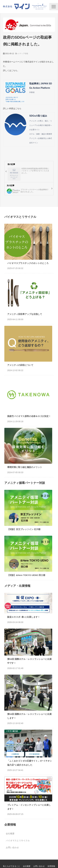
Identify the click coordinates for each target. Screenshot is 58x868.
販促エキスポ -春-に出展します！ (24, 617)
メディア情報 (23, 54)
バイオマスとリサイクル (18, 840)
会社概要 (10, 834)
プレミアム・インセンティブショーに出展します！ (29, 807)
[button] (54, 7)
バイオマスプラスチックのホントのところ (28, 263)
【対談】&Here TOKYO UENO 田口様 (26, 575)
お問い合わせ (12, 847)
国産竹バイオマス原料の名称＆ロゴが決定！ (29, 416)
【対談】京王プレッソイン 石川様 (24, 529)
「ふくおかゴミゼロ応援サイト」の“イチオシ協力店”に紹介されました (30, 763)
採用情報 (51, 866)
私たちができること (12, 866)
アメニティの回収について (20, 365)
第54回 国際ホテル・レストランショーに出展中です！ (29, 661)
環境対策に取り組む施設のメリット (25, 467)
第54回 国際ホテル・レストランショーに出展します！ (29, 716)
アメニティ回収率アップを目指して (25, 314)
